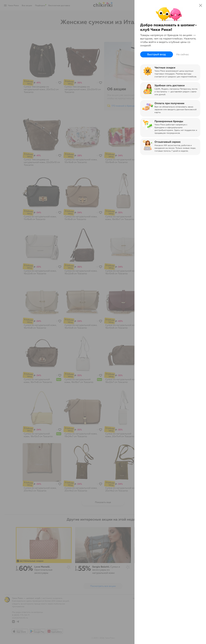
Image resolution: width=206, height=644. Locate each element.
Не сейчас (183, 54)
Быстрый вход (157, 54)
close (201, 5)
